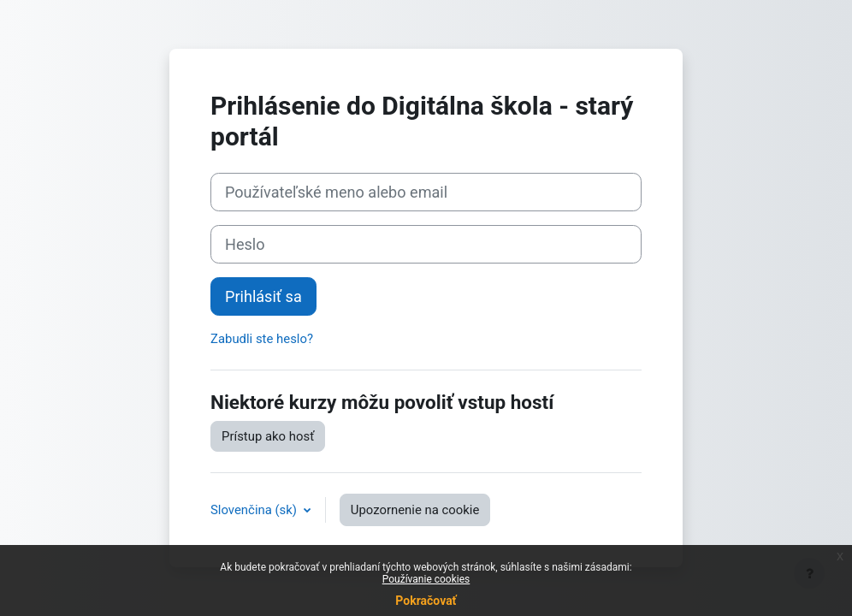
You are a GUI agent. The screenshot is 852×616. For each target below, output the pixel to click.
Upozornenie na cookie (415, 510)
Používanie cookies (426, 579)
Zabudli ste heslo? (262, 339)
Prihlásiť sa (263, 296)
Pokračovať (426, 601)
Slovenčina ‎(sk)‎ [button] (255, 510)
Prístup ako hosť (268, 436)
